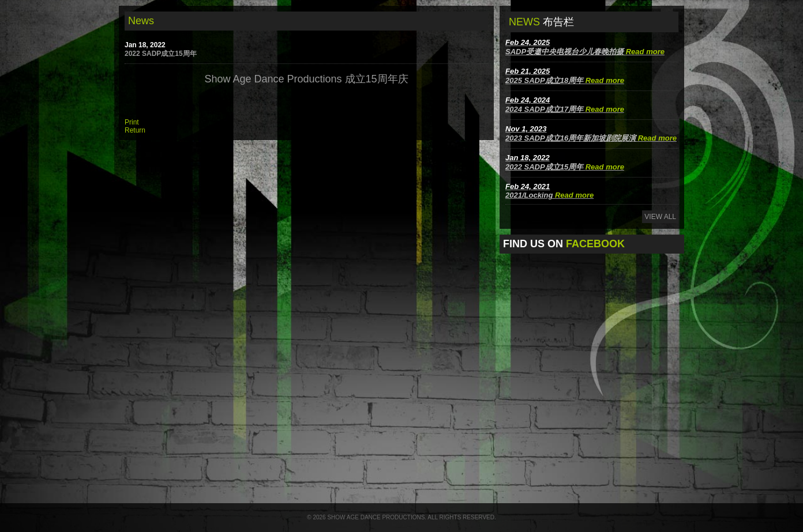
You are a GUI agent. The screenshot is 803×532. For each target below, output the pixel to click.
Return (135, 130)
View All (660, 217)
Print (132, 122)
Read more (645, 52)
